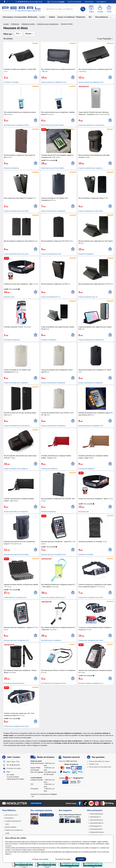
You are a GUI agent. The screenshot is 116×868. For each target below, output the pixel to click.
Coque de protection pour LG (51, 297)
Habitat (52, 17)
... (111, 17)
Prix (18, 34)
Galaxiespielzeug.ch (96, 820)
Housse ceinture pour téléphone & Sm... (54, 82)
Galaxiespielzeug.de (96, 814)
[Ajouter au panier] (36, 77)
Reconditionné (101, 17)
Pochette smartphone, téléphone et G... (91, 683)
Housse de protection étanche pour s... (54, 597)
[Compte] (100, 9)
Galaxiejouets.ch (95, 817)
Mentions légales (11, 827)
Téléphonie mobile (28, 24)
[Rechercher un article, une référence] (65, 9)
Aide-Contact (89, 2)
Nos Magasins (101, 2)
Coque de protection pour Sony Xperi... (17, 211)
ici (10, 854)
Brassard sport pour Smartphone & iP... (91, 426)
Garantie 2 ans (94, 764)
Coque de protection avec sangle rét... (91, 168)
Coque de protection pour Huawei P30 (91, 340)
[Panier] (109, 9)
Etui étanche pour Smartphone (51, 640)
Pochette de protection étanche (14, 683)
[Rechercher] (83, 9)
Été (90, 17)
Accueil (6, 24)
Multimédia (33, 17)
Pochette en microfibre (11, 82)
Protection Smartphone (11, 168)
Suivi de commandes (74, 2)
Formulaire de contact (14, 768)
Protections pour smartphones (48, 24)
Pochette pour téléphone (12, 340)
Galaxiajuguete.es (96, 826)
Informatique (8, 17)
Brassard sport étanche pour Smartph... (17, 554)
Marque (28, 34)
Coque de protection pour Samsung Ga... (92, 125)
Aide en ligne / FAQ (13, 762)
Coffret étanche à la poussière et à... (16, 597)
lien (10, 846)
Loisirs (42, 17)
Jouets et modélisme (66, 17)
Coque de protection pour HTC (51, 254)
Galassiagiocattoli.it (96, 829)
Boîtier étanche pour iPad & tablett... (53, 125)
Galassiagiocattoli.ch (97, 823)
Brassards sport (9, 297)
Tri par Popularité (104, 39)
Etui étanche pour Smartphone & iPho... (17, 125)
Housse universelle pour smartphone (53, 211)
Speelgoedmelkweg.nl (97, 832)
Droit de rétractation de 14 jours (99, 761)
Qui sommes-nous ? (12, 815)
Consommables (21, 17)
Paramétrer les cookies (63, 859)
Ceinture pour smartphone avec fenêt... (91, 597)
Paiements (68, 761)
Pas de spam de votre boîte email (100, 767)
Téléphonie (80, 17)
